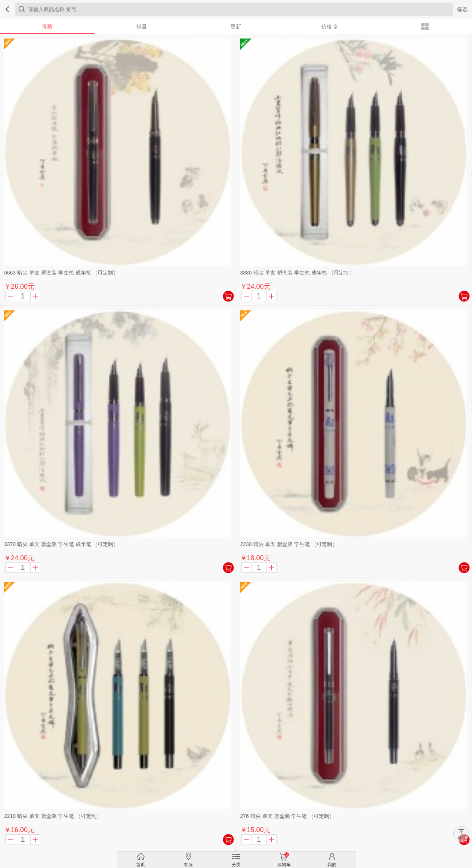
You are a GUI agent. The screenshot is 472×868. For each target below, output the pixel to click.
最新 (47, 26)
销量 (142, 27)
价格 (329, 27)
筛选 (462, 9)
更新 (236, 27)
